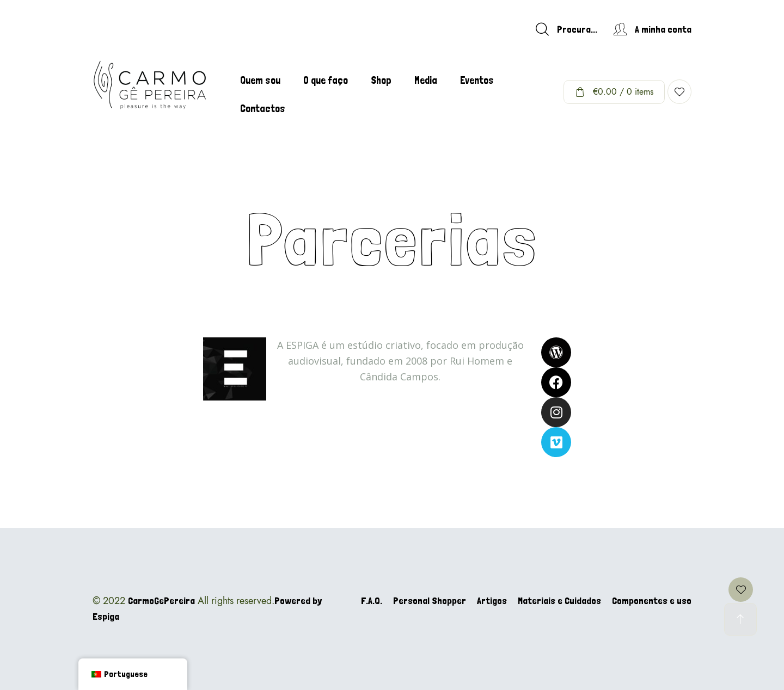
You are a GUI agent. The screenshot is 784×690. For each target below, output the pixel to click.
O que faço (326, 80)
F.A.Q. (372, 600)
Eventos (477, 80)
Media (426, 80)
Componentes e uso (652, 600)
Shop (381, 80)
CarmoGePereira (161, 600)
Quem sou (260, 80)
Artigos (492, 600)
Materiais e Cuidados (559, 600)
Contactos (263, 109)
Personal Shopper (430, 600)
